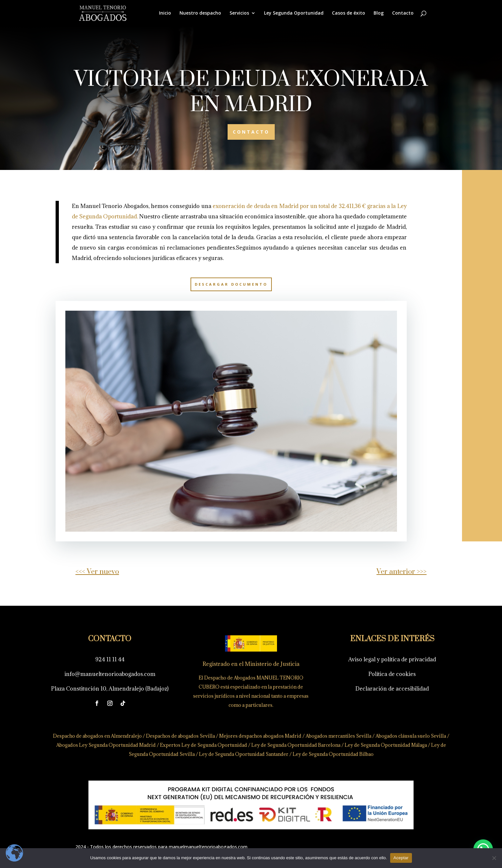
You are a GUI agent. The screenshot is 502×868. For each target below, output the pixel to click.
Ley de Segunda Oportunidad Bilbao (321, 754)
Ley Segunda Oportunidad (294, 13)
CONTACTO (251, 132)
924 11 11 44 (109, 659)
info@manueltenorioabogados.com (109, 674)
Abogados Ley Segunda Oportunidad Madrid (105, 745)
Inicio (165, 13)
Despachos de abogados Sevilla (178, 736)
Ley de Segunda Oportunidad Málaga (370, 745)
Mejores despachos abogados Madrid (253, 736)
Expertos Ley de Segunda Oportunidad (199, 745)
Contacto (403, 13)
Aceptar (401, 858)
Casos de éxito (349, 13)
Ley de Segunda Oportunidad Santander (238, 754)
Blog (379, 13)
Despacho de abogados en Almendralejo (96, 736)
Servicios (239, 13)
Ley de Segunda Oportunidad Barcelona (287, 745)
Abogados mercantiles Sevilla (327, 736)
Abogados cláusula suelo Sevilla (393, 736)
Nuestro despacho (200, 13)
